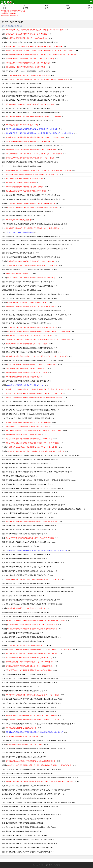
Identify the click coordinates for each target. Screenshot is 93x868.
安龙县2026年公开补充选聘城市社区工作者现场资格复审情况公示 (27, 464)
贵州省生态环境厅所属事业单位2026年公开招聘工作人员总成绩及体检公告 (29, 542)
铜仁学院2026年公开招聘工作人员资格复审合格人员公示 (23, 641)
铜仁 (89, 6)
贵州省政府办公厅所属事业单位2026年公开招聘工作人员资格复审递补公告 (29, 707)
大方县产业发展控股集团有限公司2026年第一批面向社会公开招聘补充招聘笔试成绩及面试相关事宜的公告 (39, 724)
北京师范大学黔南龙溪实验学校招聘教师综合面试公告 (22, 831)
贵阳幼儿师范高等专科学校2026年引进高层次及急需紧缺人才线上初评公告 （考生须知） (33, 146)
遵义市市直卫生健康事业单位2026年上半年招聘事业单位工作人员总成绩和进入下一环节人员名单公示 (37, 88)
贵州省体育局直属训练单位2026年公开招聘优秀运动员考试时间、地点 (27, 848)
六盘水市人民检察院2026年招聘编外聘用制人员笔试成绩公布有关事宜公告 (30, 493)
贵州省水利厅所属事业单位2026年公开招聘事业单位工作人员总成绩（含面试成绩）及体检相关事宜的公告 (39, 406)
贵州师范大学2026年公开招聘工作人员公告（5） (21, 253)
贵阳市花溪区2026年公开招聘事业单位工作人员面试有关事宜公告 (26, 555)
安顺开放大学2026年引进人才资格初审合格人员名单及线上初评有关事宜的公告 (30, 459)
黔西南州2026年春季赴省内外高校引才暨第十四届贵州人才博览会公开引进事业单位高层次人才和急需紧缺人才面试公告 (44, 509)
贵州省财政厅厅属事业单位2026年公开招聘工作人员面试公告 (25, 835)
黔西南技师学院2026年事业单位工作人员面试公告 (22, 290)
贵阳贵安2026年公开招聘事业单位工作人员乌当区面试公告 (24, 757)
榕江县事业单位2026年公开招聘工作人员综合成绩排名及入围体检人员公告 (30, 571)
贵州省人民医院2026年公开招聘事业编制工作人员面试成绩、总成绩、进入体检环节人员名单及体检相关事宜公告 (41, 241)
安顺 (47, 6)
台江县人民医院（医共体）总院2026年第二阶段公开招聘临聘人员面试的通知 (31, 42)
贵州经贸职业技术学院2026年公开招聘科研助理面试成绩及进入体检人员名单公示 (31, 236)
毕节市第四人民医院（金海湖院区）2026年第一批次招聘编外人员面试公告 (29, 711)
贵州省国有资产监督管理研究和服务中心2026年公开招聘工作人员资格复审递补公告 (32, 703)
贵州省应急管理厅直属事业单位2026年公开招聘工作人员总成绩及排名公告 (29, 501)
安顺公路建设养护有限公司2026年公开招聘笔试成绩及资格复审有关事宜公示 (29, 269)
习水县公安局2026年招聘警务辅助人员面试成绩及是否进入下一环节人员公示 (29, 683)
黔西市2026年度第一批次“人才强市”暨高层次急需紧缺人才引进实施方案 (28, 418)
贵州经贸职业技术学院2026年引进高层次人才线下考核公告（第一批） (27, 121)
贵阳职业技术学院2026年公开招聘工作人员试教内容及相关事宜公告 (27, 381)
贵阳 (4, 6)
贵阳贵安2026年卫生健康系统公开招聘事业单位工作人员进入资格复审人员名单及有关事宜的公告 (36, 294)
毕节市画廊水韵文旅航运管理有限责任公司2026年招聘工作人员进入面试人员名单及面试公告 (34, 224)
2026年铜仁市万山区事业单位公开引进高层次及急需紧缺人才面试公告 (27, 575)
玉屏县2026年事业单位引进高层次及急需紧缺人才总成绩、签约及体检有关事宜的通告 (32, 604)
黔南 (47, 8)
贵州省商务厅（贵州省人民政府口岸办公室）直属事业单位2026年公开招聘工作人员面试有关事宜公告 (37, 472)
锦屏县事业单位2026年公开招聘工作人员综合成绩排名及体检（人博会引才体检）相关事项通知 (37, 790)
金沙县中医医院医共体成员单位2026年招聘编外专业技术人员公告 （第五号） (30, 513)
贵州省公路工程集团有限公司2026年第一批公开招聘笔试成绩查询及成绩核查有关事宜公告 (34, 505)
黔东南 (25, 8)
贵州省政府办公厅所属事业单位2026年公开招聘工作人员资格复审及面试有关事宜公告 (32, 319)
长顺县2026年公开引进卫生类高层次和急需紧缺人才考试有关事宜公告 (27, 773)
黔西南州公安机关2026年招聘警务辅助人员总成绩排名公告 (25, 691)
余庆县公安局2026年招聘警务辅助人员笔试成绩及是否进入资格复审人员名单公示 (31, 257)
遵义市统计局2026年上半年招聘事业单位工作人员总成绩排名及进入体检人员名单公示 (32, 699)
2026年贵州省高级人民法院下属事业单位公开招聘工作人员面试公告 (27, 567)
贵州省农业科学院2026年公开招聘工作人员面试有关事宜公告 (25, 534)
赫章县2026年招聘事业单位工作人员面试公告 (20, 476)
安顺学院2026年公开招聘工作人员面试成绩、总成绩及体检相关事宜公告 (28, 517)
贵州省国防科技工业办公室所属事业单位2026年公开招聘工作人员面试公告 (29, 526)
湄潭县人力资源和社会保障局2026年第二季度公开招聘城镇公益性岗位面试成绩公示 (32, 410)
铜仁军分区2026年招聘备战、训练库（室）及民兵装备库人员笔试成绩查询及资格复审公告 (34, 402)
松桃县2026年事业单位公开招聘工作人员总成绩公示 (22, 84)
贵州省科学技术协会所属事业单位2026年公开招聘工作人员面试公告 (27, 323)
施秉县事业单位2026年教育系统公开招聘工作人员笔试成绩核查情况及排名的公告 (32, 637)
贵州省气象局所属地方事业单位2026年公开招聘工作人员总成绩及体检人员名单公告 (32, 769)
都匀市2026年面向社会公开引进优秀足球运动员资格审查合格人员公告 (27, 212)
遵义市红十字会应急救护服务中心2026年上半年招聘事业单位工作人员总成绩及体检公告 (33, 563)
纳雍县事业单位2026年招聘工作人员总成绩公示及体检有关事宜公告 (27, 819)
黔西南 (68, 8)
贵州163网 (5, 22)
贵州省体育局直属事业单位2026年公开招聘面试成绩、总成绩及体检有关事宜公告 (31, 600)
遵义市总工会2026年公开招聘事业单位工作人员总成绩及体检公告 (26, 108)
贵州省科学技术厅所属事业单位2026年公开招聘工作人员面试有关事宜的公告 (29, 286)
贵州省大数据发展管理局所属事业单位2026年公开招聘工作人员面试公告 (28, 840)
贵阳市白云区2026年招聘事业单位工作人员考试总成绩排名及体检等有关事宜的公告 (32, 112)
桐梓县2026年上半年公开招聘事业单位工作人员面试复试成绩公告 (26, 786)
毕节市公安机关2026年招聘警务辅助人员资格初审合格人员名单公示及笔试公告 (30, 678)
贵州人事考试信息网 (17, 22)
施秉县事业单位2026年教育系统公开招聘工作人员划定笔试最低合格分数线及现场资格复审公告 (37, 468)
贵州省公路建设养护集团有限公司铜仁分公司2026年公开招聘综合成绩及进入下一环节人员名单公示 (37, 315)
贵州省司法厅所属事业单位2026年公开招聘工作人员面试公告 (25, 216)
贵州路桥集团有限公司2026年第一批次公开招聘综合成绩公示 (25, 674)
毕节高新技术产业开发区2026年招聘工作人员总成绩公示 (23, 811)
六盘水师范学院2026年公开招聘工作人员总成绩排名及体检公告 (27, 612)
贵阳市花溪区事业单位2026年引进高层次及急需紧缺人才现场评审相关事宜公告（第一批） (34, 199)
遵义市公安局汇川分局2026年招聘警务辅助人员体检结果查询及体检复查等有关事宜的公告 (34, 311)
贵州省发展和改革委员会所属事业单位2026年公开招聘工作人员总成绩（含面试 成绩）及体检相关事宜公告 (39, 480)
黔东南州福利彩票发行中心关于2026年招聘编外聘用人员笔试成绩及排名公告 (31, 806)
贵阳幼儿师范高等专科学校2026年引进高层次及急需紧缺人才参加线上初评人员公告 (32, 352)
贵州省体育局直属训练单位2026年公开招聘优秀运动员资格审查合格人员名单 (29, 844)
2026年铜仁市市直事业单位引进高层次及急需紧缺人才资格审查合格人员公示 (29, 348)
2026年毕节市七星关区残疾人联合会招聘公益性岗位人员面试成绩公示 (27, 798)
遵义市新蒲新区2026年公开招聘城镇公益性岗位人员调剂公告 (25, 823)
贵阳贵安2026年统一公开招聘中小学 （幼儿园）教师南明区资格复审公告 (28, 414)
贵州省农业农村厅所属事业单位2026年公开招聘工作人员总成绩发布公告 (28, 852)
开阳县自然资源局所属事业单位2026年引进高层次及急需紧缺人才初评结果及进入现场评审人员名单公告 (38, 588)
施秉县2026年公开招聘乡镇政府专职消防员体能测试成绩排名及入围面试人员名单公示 (34, 794)
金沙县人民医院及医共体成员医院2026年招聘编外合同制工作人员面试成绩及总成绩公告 (33, 497)
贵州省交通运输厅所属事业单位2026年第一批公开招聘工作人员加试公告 (28, 282)
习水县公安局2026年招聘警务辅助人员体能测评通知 (22, 166)
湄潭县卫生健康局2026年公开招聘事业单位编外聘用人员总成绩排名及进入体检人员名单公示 (34, 249)
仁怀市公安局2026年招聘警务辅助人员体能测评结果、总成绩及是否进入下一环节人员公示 (34, 749)
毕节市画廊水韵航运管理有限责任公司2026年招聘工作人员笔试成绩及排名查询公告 (32, 815)
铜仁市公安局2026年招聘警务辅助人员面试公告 (20, 546)
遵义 (25, 6)
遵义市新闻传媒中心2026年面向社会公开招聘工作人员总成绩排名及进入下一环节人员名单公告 (35, 100)
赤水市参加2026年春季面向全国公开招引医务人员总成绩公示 (25, 559)
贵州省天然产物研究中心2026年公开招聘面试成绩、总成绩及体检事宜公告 (29, 71)
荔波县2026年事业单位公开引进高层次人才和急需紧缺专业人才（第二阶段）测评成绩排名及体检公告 (37, 245)
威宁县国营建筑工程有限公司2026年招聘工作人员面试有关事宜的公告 (27, 484)
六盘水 (4, 8)
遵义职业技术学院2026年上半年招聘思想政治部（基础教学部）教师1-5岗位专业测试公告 (33, 92)
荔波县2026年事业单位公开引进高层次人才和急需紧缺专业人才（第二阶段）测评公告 (32, 488)
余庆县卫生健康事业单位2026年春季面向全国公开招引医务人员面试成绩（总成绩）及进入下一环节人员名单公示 (41, 455)
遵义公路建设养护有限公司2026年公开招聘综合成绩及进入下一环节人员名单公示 (31, 195)
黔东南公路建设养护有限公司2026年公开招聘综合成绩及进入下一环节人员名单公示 (33, 360)
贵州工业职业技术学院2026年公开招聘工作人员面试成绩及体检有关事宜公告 (29, 298)
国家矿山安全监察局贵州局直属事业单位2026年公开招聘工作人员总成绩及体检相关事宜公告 (34, 740)
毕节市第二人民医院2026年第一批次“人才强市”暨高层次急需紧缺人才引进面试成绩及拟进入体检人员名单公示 (40, 616)
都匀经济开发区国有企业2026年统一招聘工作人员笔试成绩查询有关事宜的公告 (30, 162)
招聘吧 (89, 8)
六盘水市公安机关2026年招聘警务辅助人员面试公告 (23, 633)
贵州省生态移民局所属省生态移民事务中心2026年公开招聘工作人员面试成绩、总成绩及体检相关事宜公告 (39, 802)
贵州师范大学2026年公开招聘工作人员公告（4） (21, 687)
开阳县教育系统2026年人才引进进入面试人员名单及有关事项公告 (26, 583)
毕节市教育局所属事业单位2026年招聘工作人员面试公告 (23, 753)
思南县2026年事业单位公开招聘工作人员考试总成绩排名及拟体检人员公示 (29, 827)
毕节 (68, 6)
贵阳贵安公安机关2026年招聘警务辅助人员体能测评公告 (23, 596)
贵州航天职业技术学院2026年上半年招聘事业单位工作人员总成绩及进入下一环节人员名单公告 (35, 96)
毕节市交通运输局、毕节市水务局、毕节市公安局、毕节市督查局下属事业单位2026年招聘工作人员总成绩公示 (40, 778)
